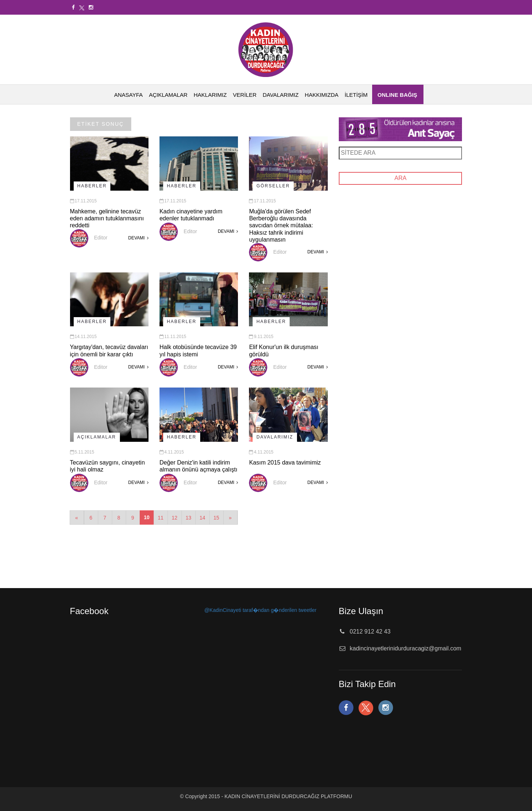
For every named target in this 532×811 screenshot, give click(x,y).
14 (202, 518)
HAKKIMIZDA (322, 95)
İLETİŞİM (356, 95)
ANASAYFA (128, 95)
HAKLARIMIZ (210, 95)
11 (161, 518)
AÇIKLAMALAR (168, 95)
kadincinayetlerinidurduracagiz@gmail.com (406, 648)
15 (216, 518)
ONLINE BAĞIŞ (397, 95)
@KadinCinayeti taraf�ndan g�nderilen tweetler (260, 610)
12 (175, 518)
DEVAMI (138, 238)
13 (188, 518)
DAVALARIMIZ (281, 95)
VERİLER (245, 95)
